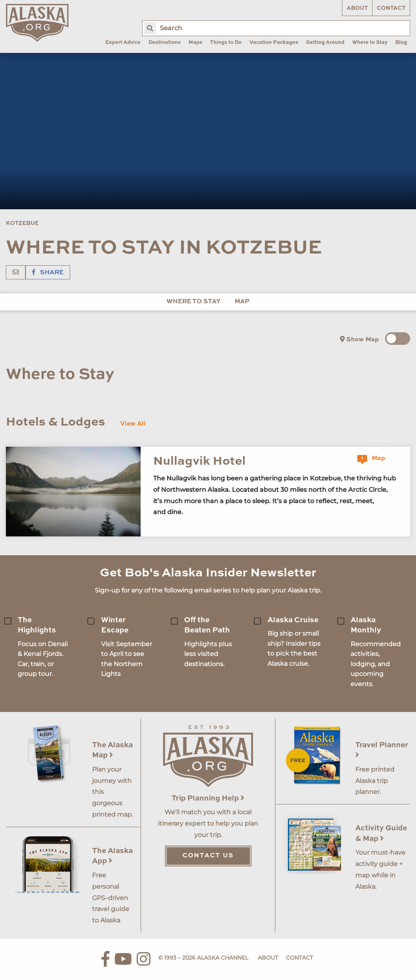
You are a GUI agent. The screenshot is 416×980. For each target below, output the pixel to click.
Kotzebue (22, 223)
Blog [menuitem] (401, 43)
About (357, 8)
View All (133, 424)
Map (242, 302)
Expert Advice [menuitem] (123, 43)
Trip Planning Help (208, 798)
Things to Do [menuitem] (226, 43)
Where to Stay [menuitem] (370, 43)
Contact (391, 8)
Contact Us (208, 856)
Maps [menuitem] (195, 43)
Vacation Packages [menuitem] (274, 43)
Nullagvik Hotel (199, 461)
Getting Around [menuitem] (325, 43)
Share (48, 273)
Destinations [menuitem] (165, 43)
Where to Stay (194, 302)
